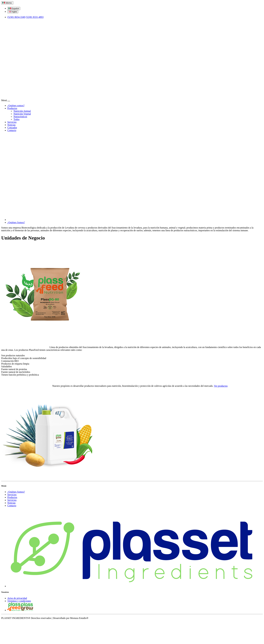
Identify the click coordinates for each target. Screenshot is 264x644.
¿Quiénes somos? (16, 106)
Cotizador (12, 128)
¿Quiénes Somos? (16, 222)
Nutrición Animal (22, 111)
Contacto (12, 130)
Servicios (12, 122)
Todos (16, 119)
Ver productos (221, 386)
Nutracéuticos (20, 117)
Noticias (11, 125)
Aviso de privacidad (17, 598)
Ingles (13, 12)
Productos (12, 108)
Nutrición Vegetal (22, 114)
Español (14, 8)
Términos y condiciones (19, 601)
